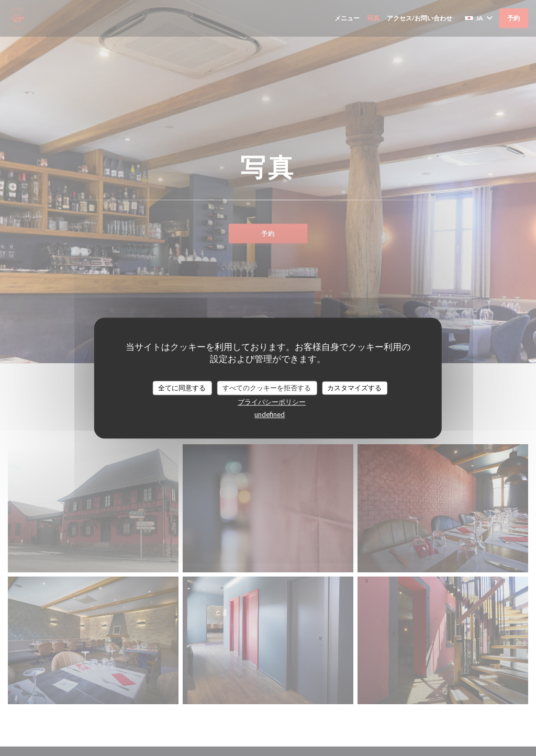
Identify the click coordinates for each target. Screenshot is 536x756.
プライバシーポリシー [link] (272, 402)
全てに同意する (182, 388)
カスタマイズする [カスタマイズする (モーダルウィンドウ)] (354, 388)
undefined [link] (270, 414)
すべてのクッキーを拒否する (267, 388)
